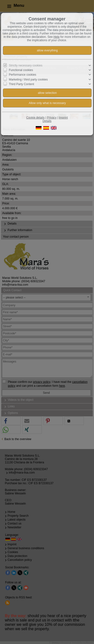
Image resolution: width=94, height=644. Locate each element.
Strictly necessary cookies (26, 65)
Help (56, 37)
